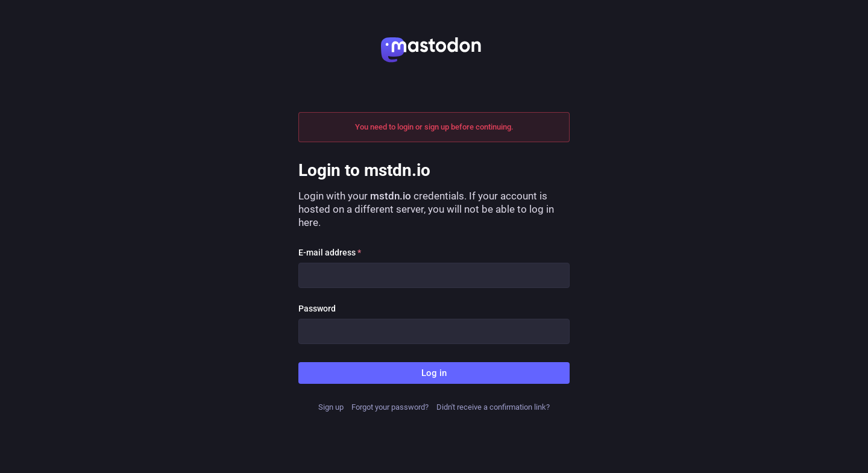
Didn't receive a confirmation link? (493, 407)
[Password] (434, 331)
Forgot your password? (390, 407)
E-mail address (330, 252)
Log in (434, 373)
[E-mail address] (434, 275)
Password (317, 309)
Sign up (331, 407)
